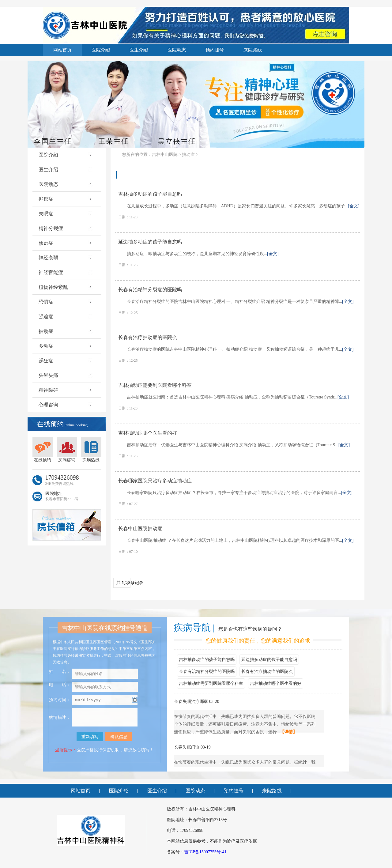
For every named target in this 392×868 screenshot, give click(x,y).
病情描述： (60, 717)
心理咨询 (66, 405)
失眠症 (66, 214)
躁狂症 (66, 361)
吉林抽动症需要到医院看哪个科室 (211, 683)
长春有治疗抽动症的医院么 (267, 672)
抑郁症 (66, 199)
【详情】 (288, 732)
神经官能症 (66, 272)
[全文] (354, 206)
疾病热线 (91, 449)
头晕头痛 (66, 375)
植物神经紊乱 (66, 287)
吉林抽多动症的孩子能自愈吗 (207, 660)
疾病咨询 (67, 449)
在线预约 (43, 449)
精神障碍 (66, 390)
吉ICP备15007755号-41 (205, 852)
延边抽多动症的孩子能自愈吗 (269, 660)
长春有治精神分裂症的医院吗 (207, 672)
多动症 (66, 346)
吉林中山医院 (165, 155)
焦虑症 (66, 243)
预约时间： (60, 700)
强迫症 (66, 317)
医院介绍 (101, 50)
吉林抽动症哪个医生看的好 (276, 683)
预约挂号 (215, 50)
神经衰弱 (66, 258)
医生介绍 (139, 50)
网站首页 (62, 50)
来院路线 (253, 50)
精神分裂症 (66, 228)
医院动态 (177, 50)
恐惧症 (66, 302)
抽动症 (66, 331)
